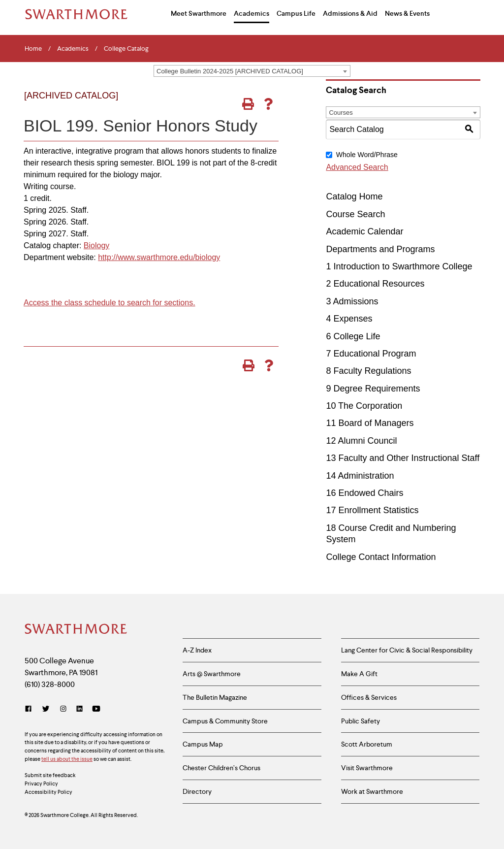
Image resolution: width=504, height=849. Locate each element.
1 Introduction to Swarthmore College (399, 266)
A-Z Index (197, 650)
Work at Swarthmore (372, 791)
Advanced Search (357, 167)
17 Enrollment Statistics (372, 510)
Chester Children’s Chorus (221, 768)
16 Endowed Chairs (364, 493)
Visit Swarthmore (367, 768)
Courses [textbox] (341, 113)
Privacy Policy (41, 784)
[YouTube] (96, 709)
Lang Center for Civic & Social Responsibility (407, 650)
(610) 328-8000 (50, 684)
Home (33, 49)
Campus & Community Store (225, 721)
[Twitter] (46, 709)
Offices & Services (369, 697)
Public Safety (361, 721)
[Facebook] (30, 709)
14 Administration (360, 476)
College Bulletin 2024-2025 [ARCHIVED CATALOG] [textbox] (230, 71)
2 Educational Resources (375, 284)
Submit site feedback (50, 775)
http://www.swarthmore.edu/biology (159, 257)
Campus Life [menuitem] (296, 13)
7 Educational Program (371, 354)
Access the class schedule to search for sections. (110, 303)
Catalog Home (354, 196)
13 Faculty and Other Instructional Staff (403, 458)
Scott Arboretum (367, 744)
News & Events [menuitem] (407, 13)
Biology (96, 245)
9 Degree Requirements (373, 389)
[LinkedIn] (79, 709)
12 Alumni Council (361, 441)
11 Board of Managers (370, 423)
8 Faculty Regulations (368, 371)
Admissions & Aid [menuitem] (350, 13)
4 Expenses (349, 319)
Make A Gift (359, 674)
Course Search (355, 214)
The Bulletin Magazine (215, 697)
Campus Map (203, 744)
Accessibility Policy (48, 792)
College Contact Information (381, 557)
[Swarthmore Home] (76, 630)
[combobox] (252, 71)
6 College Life (353, 336)
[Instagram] (63, 709)
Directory (197, 791)
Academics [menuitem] (252, 13)
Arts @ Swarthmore (212, 674)
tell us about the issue (67, 759)
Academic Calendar (364, 231)
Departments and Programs (380, 249)
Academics (73, 49)
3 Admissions (352, 301)
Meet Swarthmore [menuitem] (199, 13)
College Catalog (126, 49)
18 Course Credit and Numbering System (391, 534)
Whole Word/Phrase (367, 155)
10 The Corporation (364, 406)
